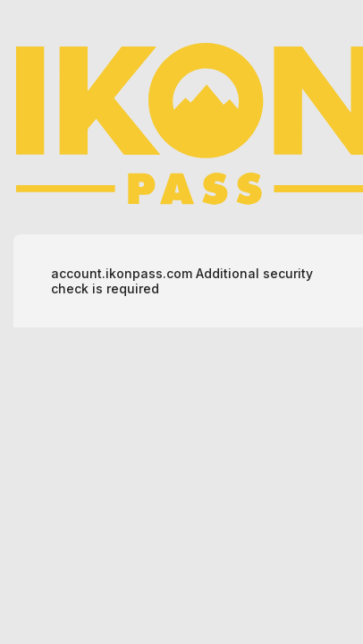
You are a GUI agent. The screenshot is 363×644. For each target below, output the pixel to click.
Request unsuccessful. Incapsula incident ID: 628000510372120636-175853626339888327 (181, 322)
